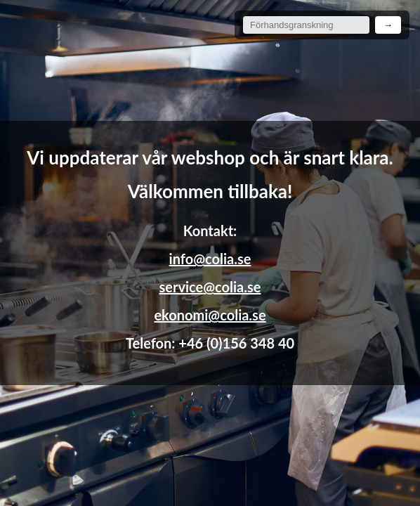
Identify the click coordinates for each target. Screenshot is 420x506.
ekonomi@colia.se (210, 315)
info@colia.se (210, 259)
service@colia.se (210, 287)
